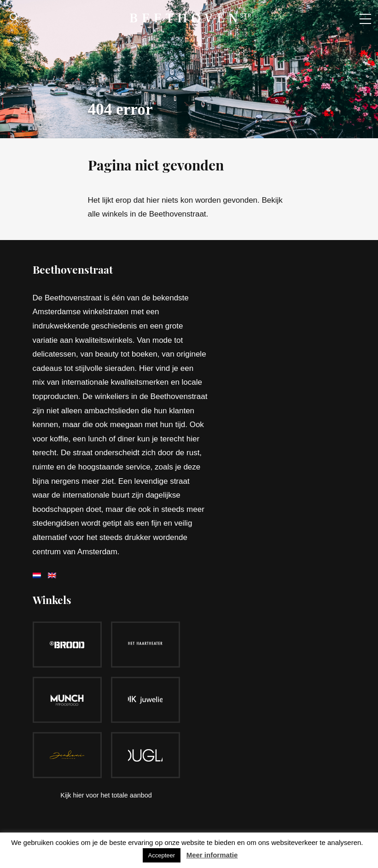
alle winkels (108, 214)
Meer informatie (212, 855)
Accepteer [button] (162, 855)
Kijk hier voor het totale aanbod (106, 795)
